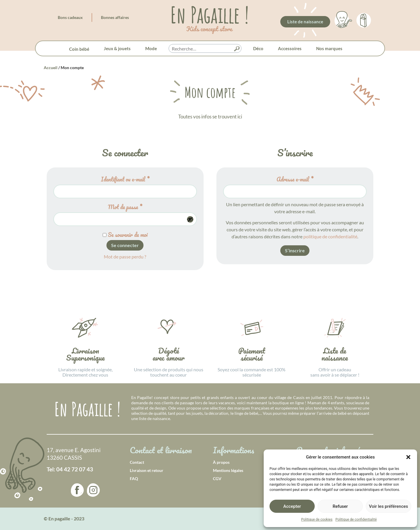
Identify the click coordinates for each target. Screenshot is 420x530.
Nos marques (329, 48)
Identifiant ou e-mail (137, 179)
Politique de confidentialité (356, 519)
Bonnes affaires (115, 17)
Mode (151, 48)
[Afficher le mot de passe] (190, 219)
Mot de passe (137, 207)
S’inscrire (295, 250)
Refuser (340, 506)
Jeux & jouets (117, 48)
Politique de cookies (317, 519)
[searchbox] (205, 49)
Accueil (51, 68)
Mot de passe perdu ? (125, 257)
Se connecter (125, 245)
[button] (408, 457)
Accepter (292, 506)
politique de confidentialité (330, 236)
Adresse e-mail (307, 179)
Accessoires (290, 48)
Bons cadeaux (70, 17)
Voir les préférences (388, 506)
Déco (258, 48)
